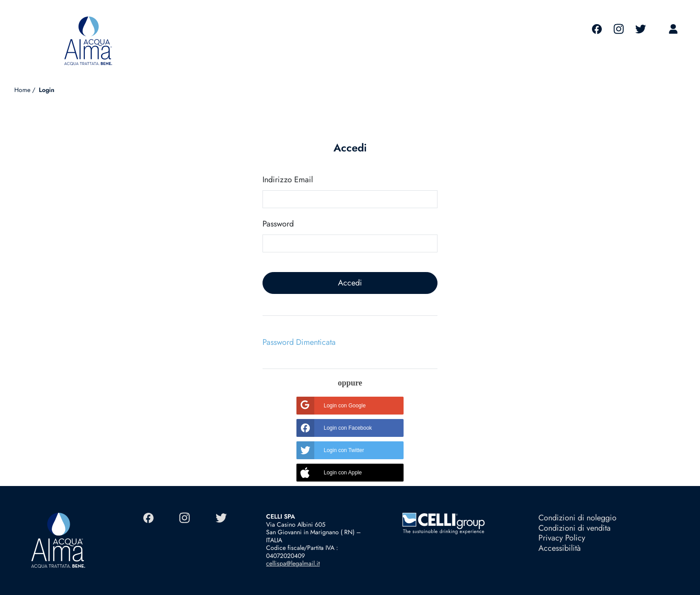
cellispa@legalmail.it (293, 563)
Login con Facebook (334, 428)
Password (278, 224)
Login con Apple (329, 473)
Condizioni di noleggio (577, 518)
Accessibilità (560, 548)
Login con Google (331, 406)
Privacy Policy (562, 538)
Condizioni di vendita (575, 528)
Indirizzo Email (288, 180)
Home (22, 90)
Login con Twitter (330, 450)
